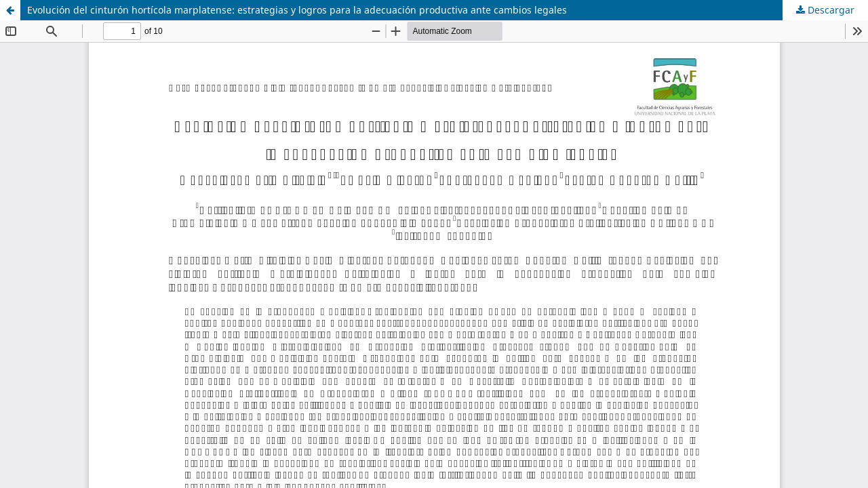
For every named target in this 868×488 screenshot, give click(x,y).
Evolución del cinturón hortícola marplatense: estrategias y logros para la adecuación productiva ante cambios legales (297, 10)
